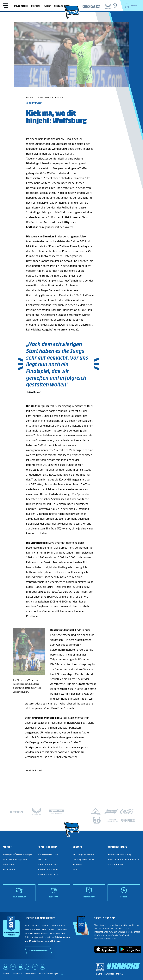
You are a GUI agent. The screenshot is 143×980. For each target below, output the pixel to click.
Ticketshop (36, 6)
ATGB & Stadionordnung (119, 854)
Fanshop (47, 6)
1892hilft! (43, 859)
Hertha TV (59, 6)
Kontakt (6, 974)
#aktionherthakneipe (48, 864)
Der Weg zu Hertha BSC (84, 859)
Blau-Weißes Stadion (48, 870)
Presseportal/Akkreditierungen (18, 854)
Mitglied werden (20, 6)
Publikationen (9, 864)
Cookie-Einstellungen (49, 974)
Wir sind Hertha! (115, 864)
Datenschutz (31, 974)
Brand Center (9, 870)
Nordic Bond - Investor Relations (123, 859)
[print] (62, 974)
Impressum (17, 974)
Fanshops (77, 864)
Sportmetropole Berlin (48, 875)
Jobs (75, 870)
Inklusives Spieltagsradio (15, 859)
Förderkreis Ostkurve (48, 854)
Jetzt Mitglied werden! (83, 854)
